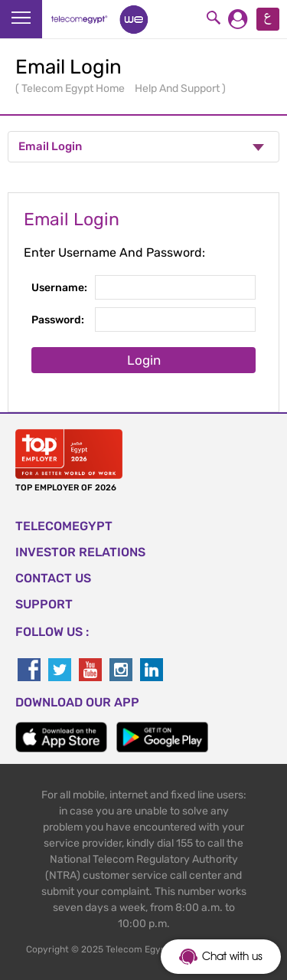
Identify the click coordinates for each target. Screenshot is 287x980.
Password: (58, 320)
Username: (59, 288)
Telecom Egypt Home (74, 88)
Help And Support (178, 88)
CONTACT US (53, 578)
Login (144, 360)
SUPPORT (44, 604)
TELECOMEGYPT (64, 526)
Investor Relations (80, 552)
